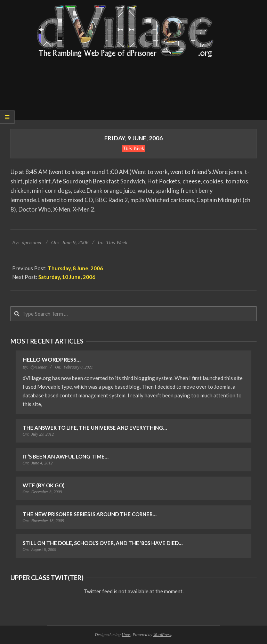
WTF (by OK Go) (44, 485)
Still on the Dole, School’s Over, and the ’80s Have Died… (103, 543)
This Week (134, 148)
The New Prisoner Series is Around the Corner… (90, 514)
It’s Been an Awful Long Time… (66, 456)
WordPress (162, 635)
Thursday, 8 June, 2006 (75, 268)
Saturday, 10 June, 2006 (67, 277)
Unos (126, 635)
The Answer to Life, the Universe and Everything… (95, 428)
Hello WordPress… (52, 359)
